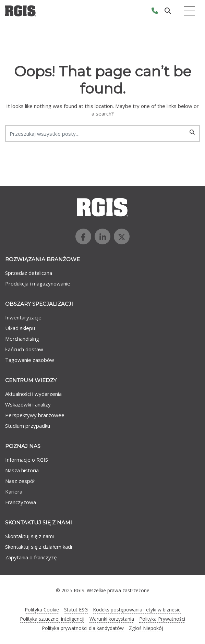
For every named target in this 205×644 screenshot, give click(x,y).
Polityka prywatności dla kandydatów (83, 628)
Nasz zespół (20, 481)
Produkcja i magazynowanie (38, 283)
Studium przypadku (28, 426)
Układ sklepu (20, 328)
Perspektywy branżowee (35, 415)
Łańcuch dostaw (24, 349)
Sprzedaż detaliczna (29, 273)
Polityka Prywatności (162, 619)
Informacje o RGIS (27, 460)
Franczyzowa (21, 502)
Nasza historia (22, 470)
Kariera (14, 491)
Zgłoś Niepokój (146, 628)
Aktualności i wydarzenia (33, 394)
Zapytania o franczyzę (31, 557)
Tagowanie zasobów (30, 360)
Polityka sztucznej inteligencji (52, 619)
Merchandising (22, 339)
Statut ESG (76, 610)
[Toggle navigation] (189, 11)
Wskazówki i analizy (28, 404)
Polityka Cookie (42, 610)
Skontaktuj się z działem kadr (39, 547)
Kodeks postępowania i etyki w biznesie (137, 610)
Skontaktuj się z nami (29, 536)
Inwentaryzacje (23, 317)
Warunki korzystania (112, 619)
